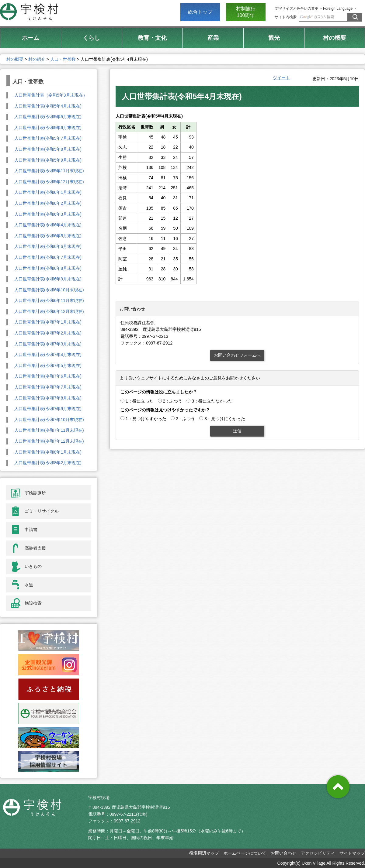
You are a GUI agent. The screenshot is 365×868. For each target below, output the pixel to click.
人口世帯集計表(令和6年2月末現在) (48, 203)
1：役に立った (140, 401)
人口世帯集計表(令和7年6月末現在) (48, 376)
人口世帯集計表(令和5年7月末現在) (48, 138)
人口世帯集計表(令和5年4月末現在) (48, 106)
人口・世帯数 (63, 59)
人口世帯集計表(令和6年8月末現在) (48, 268)
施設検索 (33, 603)
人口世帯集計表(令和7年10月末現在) (49, 420)
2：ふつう (173, 401)
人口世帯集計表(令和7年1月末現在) (48, 322)
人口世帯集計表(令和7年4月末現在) (48, 355)
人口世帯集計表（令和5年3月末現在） (51, 95)
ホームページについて (245, 853)
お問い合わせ (283, 853)
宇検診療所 (35, 493)
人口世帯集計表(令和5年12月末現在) (49, 182)
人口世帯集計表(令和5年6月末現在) (48, 128)
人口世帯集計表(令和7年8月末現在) (48, 398)
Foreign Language (338, 9)
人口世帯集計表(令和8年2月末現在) (48, 463)
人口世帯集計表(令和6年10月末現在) (49, 290)
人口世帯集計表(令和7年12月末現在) (49, 441)
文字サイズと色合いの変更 (297, 9)
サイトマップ (352, 853)
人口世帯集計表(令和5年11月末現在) (49, 171)
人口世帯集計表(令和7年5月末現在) (48, 365)
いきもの (33, 566)
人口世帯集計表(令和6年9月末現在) (48, 279)
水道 (29, 585)
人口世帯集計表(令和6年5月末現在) (48, 236)
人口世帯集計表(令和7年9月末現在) (48, 409)
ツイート (281, 78)
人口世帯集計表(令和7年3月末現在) (48, 344)
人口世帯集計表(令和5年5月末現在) (48, 117)
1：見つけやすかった (146, 419)
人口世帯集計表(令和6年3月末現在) (48, 214)
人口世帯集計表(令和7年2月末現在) (48, 333)
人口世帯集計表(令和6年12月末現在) (49, 311)
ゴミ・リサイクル (42, 511)
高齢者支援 (35, 548)
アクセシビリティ (318, 853)
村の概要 (15, 59)
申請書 (31, 530)
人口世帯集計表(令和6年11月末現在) (49, 300)
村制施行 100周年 (246, 12)
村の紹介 (37, 59)
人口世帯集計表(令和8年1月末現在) (48, 452)
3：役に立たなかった (212, 401)
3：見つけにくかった (225, 419)
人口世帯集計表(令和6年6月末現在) (48, 246)
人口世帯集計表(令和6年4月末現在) (48, 225)
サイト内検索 (286, 17)
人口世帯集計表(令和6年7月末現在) (48, 257)
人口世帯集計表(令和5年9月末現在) (48, 160)
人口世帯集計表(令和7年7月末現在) (48, 387)
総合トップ (200, 12)
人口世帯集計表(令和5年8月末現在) (48, 149)
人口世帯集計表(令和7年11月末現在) (49, 430)
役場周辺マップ (204, 853)
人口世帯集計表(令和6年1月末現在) (48, 192)
